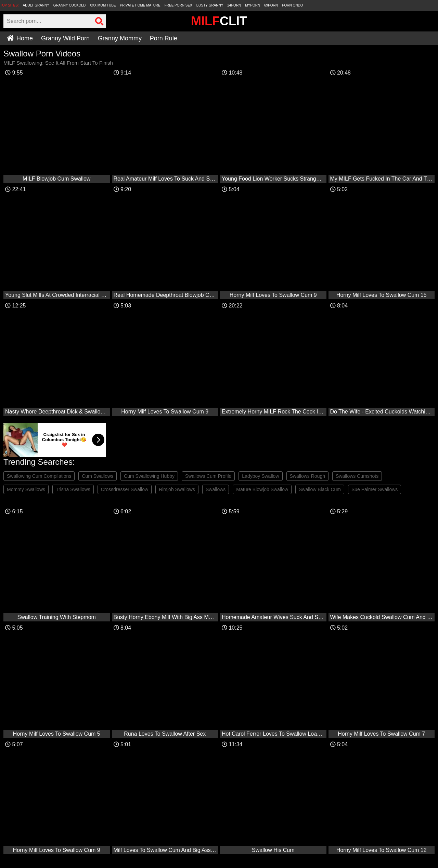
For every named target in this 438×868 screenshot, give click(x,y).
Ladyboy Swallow (260, 476)
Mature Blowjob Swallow (262, 489)
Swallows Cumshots (357, 476)
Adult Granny (36, 5)
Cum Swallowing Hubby (149, 476)
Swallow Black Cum (320, 489)
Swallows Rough (308, 476)
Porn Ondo (293, 5)
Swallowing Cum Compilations (39, 476)
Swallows (216, 489)
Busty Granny (210, 5)
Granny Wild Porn (65, 38)
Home (20, 38)
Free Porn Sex (178, 5)
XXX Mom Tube (103, 5)
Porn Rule (164, 38)
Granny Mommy (120, 38)
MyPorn (253, 5)
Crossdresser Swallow (125, 489)
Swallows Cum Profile (208, 476)
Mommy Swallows (26, 489)
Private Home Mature (140, 5)
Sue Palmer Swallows (375, 489)
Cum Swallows (98, 476)
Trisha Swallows (73, 489)
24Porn (234, 5)
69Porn (271, 5)
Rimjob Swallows (177, 489)
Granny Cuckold (69, 5)
